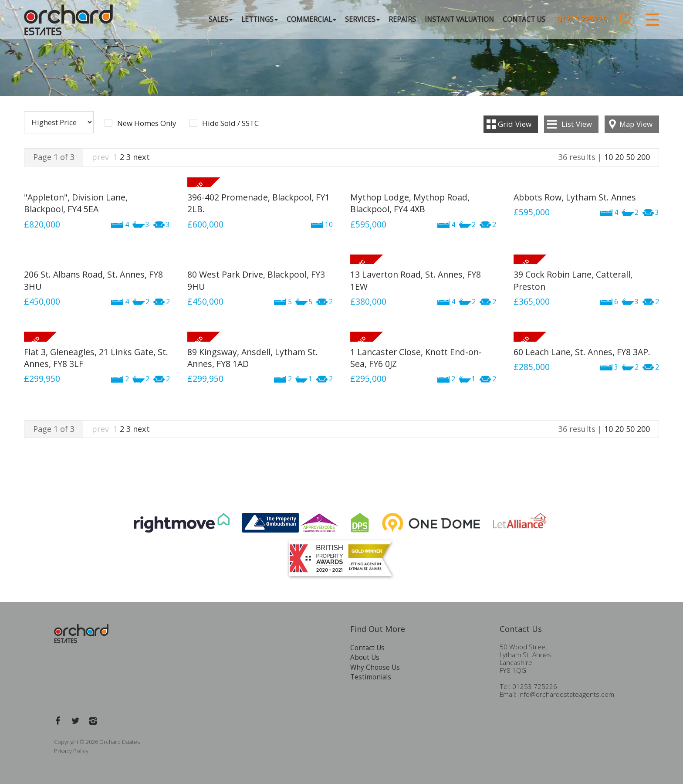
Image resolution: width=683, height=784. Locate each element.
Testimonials (371, 677)
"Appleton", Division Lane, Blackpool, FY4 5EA (76, 203)
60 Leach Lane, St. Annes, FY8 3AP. (582, 352)
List (577, 124)
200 (643, 157)
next (141, 157)
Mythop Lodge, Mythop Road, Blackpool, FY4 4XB (410, 203)
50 (630, 157)
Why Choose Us (375, 667)
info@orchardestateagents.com (566, 694)
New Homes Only (147, 123)
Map (636, 124)
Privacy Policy (71, 751)
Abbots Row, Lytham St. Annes (575, 197)
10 (609, 157)
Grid (515, 124)
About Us (365, 657)
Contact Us (524, 19)
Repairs (402, 19)
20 (619, 157)
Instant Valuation (459, 19)
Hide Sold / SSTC (230, 123)
